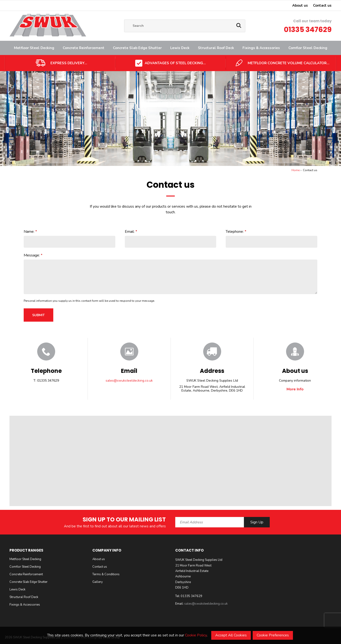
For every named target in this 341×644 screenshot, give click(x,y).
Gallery (98, 582)
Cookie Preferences (273, 635)
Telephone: (235, 232)
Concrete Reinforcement (84, 48)
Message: (32, 255)
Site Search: (124, 20)
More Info (295, 389)
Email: (130, 232)
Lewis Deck (180, 48)
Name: (29, 232)
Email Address (0, 512)
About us (300, 5)
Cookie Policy (196, 635)
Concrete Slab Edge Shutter (137, 48)
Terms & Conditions (106, 574)
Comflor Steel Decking (308, 48)
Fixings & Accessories (261, 48)
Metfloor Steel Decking (34, 48)
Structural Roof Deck (216, 48)
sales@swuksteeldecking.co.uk (129, 381)
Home (296, 170)
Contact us (322, 5)
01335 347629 (308, 30)
